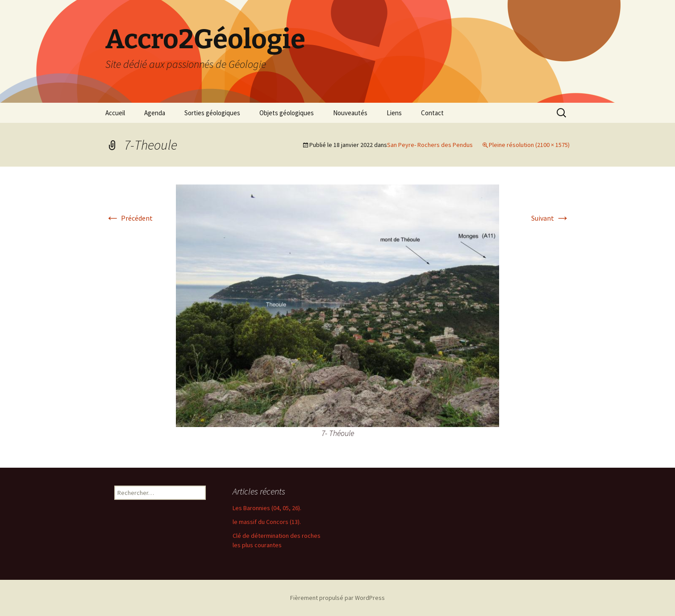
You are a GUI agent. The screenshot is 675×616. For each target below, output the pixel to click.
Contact (432, 113)
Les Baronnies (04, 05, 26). (267, 508)
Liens (394, 113)
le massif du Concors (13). (267, 522)
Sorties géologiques (212, 113)
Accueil (115, 113)
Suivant (550, 218)
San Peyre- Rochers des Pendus (430, 145)
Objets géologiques (287, 113)
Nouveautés (350, 113)
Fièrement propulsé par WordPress (337, 598)
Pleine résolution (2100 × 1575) (529, 145)
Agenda (155, 113)
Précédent (129, 218)
